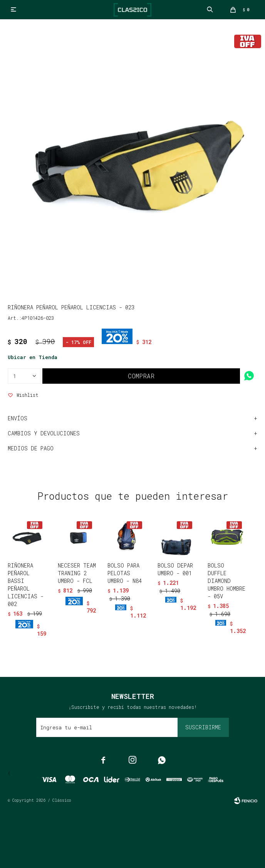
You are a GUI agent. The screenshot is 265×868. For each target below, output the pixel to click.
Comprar (141, 376)
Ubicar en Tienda (33, 357)
